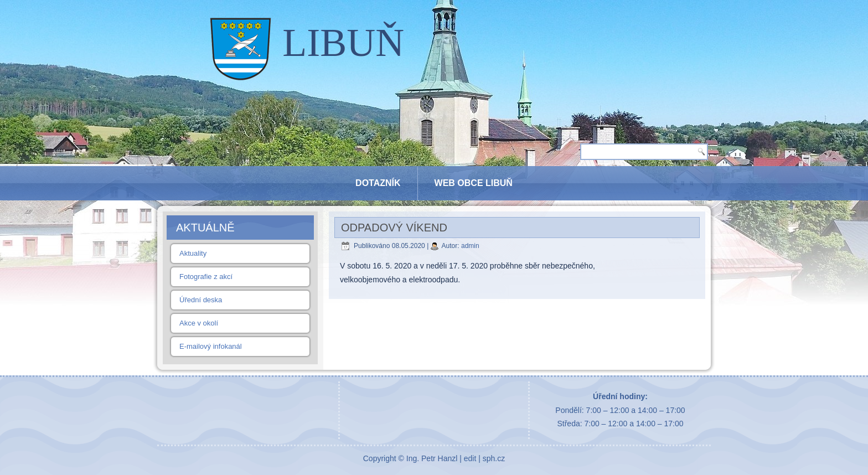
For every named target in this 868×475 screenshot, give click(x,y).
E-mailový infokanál (211, 346)
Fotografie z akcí (206, 277)
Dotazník (378, 183)
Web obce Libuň (474, 183)
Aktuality (193, 253)
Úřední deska (201, 300)
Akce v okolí (199, 323)
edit (470, 458)
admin (470, 246)
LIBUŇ (343, 43)
